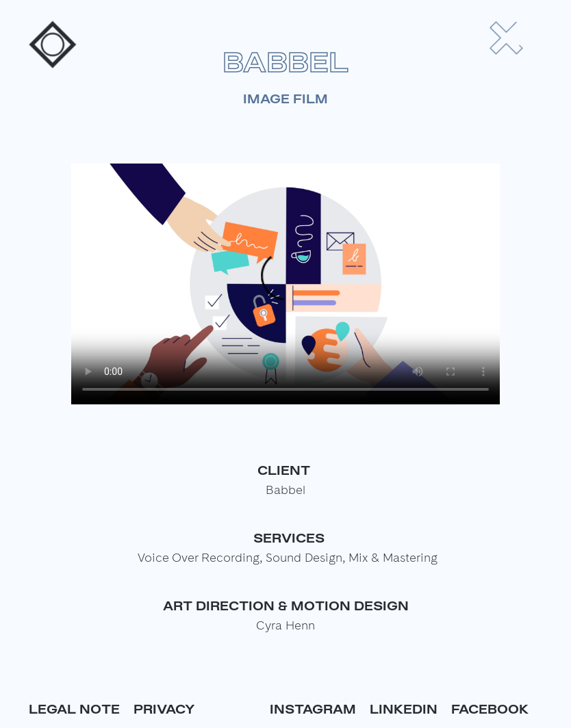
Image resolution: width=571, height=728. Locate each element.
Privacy (164, 709)
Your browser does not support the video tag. (285, 284)
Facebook (490, 709)
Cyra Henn (285, 625)
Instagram (313, 709)
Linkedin (404, 709)
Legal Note (74, 709)
